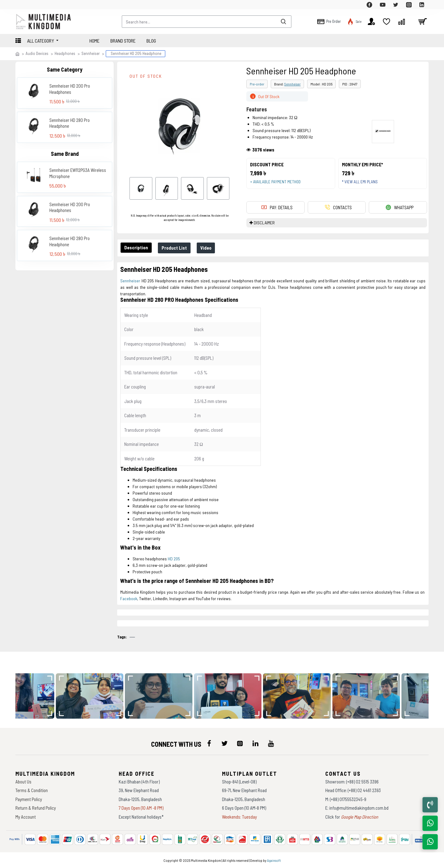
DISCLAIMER (264, 225)
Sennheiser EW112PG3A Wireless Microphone (78, 173)
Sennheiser (90, 53)
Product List (176, 248)
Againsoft (274, 860)
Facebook (129, 598)
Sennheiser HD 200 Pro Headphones (70, 89)
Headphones (65, 53)
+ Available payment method (277, 183)
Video (209, 248)
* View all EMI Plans (361, 183)
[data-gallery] (92, 696)
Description (137, 247)
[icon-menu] (209, 743)
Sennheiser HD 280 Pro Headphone (70, 123)
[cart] (422, 22)
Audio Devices (37, 53)
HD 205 (174, 559)
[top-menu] (20, 5)
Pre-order (257, 84)
